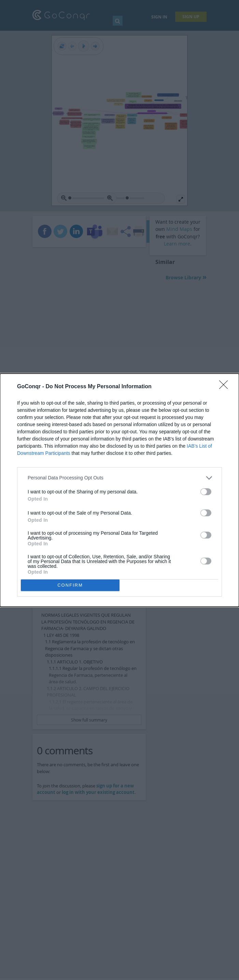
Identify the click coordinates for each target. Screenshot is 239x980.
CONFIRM (70, 585)
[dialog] (119, 490)
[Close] (226, 387)
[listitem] (119, 478)
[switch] (206, 492)
